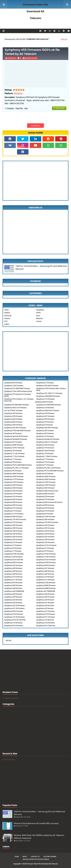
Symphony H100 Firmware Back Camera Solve (51, 389)
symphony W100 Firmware (46, 562)
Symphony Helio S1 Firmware (47, 442)
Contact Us (35, 857)
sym (26, 108)
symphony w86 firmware (45, 571)
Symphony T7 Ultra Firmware (47, 456)
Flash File (19, 108)
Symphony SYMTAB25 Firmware (48, 396)
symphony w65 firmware (13, 594)
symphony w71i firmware (45, 580)
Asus (38, 316)
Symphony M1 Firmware (13, 442)
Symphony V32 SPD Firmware (15, 428)
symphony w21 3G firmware (14, 608)
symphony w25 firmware (45, 606)
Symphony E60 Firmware (13, 499)
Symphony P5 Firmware (45, 474)
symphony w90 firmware (13, 568)
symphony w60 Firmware (45, 597)
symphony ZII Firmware (45, 551)
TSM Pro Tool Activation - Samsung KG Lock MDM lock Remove (41, 268)
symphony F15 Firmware (45, 448)
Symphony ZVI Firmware (13, 542)
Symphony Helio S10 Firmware (15, 408)
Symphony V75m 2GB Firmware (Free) (18, 391)
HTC (6, 321)
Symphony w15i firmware (45, 623)
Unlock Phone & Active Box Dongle (36, 859)
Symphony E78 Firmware (45, 497)
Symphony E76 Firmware (13, 497)
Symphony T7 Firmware (13, 459)
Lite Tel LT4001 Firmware (13, 410)
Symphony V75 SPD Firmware (15, 519)
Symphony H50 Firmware (13, 488)
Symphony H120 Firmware (14, 482)
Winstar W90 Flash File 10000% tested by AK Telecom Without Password (39, 837)
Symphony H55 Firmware (45, 488)
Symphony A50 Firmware (45, 445)
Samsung (8, 316)
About (25, 857)
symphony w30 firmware (13, 603)
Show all (64, 39)
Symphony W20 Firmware (14, 611)
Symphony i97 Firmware (45, 383)
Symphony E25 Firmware (45, 508)
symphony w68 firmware (13, 588)
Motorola (39, 318)
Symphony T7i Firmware (45, 459)
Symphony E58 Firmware (13, 502)
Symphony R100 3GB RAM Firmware (17, 431)
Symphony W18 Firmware (14, 614)
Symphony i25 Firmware (45, 433)
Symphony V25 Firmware (13, 540)
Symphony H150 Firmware (46, 482)
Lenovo (39, 321)
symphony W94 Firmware (45, 565)
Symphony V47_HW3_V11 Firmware (49, 393)
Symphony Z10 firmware (45, 408)
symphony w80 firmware (13, 574)
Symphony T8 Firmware (45, 453)
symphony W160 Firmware (46, 554)
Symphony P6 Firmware (13, 471)
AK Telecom (12, 58)
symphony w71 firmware (13, 580)
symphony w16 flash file (45, 620)
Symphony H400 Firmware (14, 474)
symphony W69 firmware (13, 585)
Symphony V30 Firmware (13, 537)
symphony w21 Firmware (45, 611)
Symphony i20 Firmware (13, 433)
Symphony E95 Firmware (13, 383)
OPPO (38, 313)
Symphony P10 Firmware (45, 462)
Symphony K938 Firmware (14, 445)
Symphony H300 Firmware (46, 476)
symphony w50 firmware (13, 597)
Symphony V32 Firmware (45, 537)
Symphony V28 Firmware (45, 540)
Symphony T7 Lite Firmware (14, 453)
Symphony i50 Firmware (45, 431)
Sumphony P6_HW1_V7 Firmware (16, 468)
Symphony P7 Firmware (45, 465)
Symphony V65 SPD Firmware (47, 428)
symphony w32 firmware (13, 600)
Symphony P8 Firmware (13, 462)
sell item (9, 641)
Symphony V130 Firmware (14, 386)
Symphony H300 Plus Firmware (48, 410)
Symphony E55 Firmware (45, 505)
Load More (35, 126)
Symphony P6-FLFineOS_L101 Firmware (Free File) (19, 400)
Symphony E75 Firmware (45, 499)
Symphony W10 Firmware (14, 626)
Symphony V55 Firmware (13, 525)
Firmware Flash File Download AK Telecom (35, 11)
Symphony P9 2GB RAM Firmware (48, 405)
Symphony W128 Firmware (46, 560)
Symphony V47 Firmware (45, 416)
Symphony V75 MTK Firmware (47, 522)
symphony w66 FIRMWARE (14, 591)
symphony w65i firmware (45, 594)
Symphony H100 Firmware (46, 485)
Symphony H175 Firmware (14, 479)
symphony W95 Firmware (14, 562)
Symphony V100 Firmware (46, 517)
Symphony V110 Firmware (14, 514)
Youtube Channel (50, 857)
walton (7, 324)
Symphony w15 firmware (13, 623)
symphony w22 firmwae (45, 608)
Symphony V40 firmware (13, 534)
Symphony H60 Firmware (13, 485)
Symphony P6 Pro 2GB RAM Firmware (50, 471)
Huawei (7, 318)
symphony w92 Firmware (13, 565)
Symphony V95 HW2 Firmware (47, 386)
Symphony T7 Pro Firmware (14, 456)
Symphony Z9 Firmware (45, 422)
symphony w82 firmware (45, 574)
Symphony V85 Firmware (13, 517)
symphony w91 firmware (45, 568)
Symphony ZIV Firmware (45, 548)
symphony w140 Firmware (46, 557)
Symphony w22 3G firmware (14, 606)
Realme (7, 313)
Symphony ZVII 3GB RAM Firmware (17, 388)
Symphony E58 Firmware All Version (49, 502)
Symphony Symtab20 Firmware (16, 439)
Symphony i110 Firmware (45, 399)
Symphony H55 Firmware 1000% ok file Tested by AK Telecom (32, 52)
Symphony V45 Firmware (45, 534)
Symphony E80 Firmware (45, 494)
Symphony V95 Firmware (13, 416)
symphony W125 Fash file (14, 560)
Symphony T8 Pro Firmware (14, 448)
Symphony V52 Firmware (45, 528)
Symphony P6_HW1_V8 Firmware (48, 468)
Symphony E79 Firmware (13, 494)
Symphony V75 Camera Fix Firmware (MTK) (18, 395)
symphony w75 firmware (45, 577)
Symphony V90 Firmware (45, 419)
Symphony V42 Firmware (13, 413)
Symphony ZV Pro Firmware (46, 545)
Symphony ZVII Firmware (45, 542)
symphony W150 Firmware (14, 554)
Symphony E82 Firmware (13, 422)
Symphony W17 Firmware (46, 617)
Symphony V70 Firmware (13, 522)
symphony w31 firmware (45, 603)
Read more (60, 108)
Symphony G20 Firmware (13, 425)
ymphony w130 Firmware (13, 557)
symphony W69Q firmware (46, 585)
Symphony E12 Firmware (13, 508)
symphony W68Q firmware (46, 588)
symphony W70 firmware (13, 583)
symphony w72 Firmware (13, 577)
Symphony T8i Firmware (13, 451)
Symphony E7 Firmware (13, 511)
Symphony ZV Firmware (13, 545)
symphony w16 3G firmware (14, 617)
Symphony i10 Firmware (45, 436)
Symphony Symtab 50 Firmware (48, 439)
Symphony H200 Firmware (46, 479)
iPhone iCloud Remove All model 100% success (36, 823)
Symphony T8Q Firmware (45, 451)
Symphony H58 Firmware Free (47, 491)
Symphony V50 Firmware (13, 528)
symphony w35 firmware (45, 600)
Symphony (40, 310)
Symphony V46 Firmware (13, 531)
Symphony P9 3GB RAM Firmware (17, 405)
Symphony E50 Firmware (13, 505)
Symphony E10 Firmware (45, 511)
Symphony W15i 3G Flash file (15, 620)
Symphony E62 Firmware (13, 419)
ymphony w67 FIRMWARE (46, 591)
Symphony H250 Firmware (14, 476)
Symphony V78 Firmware (45, 413)
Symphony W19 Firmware (46, 614)
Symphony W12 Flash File (46, 626)
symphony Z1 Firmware (13, 551)
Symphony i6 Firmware (44, 425)
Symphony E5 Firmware (45, 514)
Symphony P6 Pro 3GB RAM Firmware (18, 465)
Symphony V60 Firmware (45, 525)
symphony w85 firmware (13, 571)
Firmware (10, 108)
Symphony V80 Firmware (45, 519)
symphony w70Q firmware (46, 583)
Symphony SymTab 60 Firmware (16, 436)
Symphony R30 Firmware (44, 402)
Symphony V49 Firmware (45, 531)
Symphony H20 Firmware (13, 491)
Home (6, 310)
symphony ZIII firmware (13, 548)
